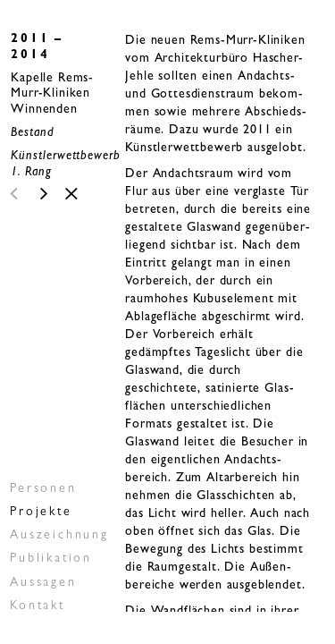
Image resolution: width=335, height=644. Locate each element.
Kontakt (38, 606)
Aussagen (43, 583)
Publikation (51, 559)
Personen (43, 489)
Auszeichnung (59, 536)
